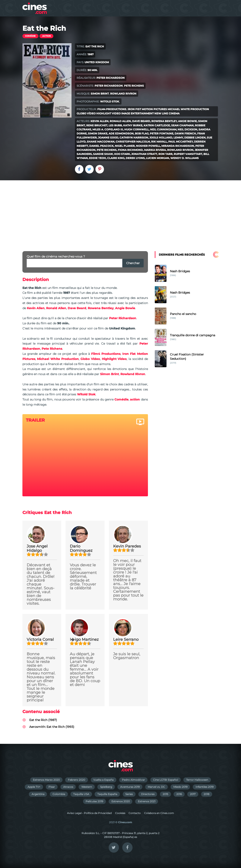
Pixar (52, 787)
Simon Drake (98, 133)
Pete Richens (134, 86)
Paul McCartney (180, 142)
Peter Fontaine (162, 133)
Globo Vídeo (86, 113)
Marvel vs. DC (156, 787)
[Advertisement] (120, 212)
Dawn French (185, 133)
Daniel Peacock (101, 146)
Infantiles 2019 (204, 787)
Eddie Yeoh (97, 158)
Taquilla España (107, 794)
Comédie (30, 36)
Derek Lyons (135, 158)
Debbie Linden (195, 138)
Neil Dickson (187, 129)
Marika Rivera (155, 150)
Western (87, 787)
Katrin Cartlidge (157, 125)
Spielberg (106, 787)
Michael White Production (188, 109)
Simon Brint (100, 94)
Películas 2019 (94, 801)
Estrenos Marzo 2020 (46, 780)
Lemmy (178, 138)
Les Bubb (115, 125)
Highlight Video (108, 113)
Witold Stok (110, 101)
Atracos (68, 787)
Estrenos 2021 (147, 801)
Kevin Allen (99, 121)
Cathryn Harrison (134, 138)
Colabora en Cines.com (159, 813)
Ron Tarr (165, 154)
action (47, 36)
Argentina (38, 794)
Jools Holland (161, 138)
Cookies (120, 813)
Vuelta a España (103, 780)
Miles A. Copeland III (108, 129)
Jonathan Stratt (144, 154)
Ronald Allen (120, 121)
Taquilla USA (81, 794)
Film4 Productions (112, 109)
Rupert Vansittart (188, 154)
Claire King (116, 158)
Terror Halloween (197, 780)
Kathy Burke (133, 125)
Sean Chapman (182, 125)
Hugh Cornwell (137, 129)
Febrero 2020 (77, 780)
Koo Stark (122, 154)
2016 (179, 794)
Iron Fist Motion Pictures (147, 109)
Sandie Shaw (103, 154)
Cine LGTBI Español (166, 780)
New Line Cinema (167, 113)
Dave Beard (141, 121)
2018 (207, 794)
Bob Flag (142, 133)
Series (129, 794)
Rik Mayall (159, 142)
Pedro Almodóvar (133, 780)
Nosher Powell (148, 146)
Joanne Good (108, 138)
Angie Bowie (187, 121)
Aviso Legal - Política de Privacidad (89, 813)
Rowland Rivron (123, 94)
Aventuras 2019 (130, 787)
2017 (193, 794)
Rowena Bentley (164, 121)
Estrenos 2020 (121, 801)
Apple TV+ (34, 787)
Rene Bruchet (97, 125)
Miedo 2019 (180, 787)
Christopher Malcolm (133, 142)
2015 (165, 794)
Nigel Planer (125, 146)
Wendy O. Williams (185, 158)
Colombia (59, 794)
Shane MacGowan (101, 142)
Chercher (133, 263)
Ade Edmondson (121, 133)
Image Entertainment (137, 113)
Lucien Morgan (158, 158)
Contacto (135, 813)
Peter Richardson (111, 78)
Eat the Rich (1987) (43, 720)
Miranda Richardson (178, 146)
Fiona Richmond (130, 150)
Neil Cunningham (163, 129)
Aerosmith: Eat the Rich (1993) (52, 727)
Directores (148, 794)
